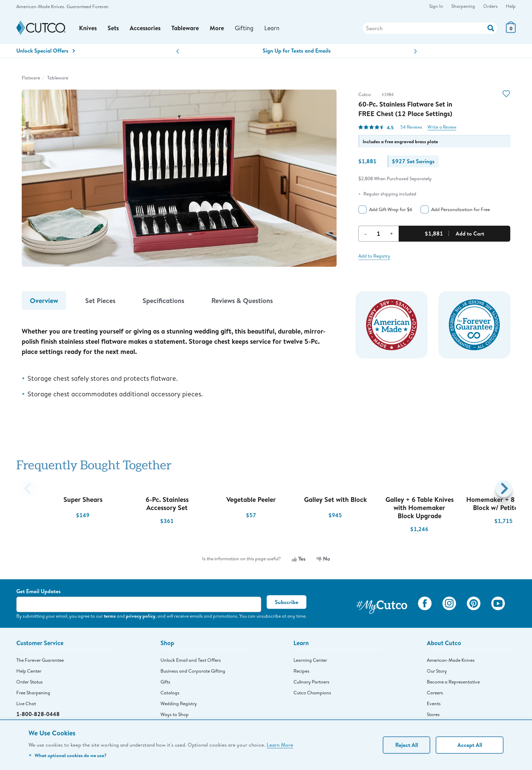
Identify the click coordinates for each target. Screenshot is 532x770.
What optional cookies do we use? (68, 755)
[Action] (491, 27)
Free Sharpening (33, 693)
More (217, 28)
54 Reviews (411, 127)
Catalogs (170, 693)
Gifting (244, 28)
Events (434, 703)
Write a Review (442, 127)
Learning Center (310, 660)
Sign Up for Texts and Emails (297, 51)
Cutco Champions (312, 693)
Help (511, 6)
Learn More (280, 745)
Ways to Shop (175, 714)
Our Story (437, 671)
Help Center (29, 671)
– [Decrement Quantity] (366, 233)
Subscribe (287, 602)
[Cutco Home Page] (41, 28)
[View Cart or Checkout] (511, 31)
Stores (433, 714)
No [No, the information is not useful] (323, 559)
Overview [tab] (44, 301)
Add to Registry (374, 256)
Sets (113, 28)
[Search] (430, 28)
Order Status (30, 682)
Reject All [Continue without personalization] (407, 745)
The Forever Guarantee (40, 660)
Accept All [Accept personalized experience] (470, 745)
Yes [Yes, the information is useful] (299, 559)
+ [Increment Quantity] (392, 233)
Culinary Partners (311, 682)
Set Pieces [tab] (100, 301)
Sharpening (463, 6)
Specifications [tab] (163, 301)
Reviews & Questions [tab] (242, 301)
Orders (490, 6)
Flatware (31, 78)
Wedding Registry (179, 703)
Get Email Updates (39, 591)
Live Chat (26, 703)
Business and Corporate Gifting (193, 671)
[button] (178, 51)
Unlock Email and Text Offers (191, 660)
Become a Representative (453, 682)
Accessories (145, 28)
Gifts (165, 682)
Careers (435, 693)
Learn (272, 28)
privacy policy (141, 616)
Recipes (301, 671)
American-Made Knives (451, 660)
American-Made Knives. (41, 6)
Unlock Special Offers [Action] (46, 51)
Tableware (185, 28)
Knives (88, 28)
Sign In (436, 6)
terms (110, 616)
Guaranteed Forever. (88, 6)
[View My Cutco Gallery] (382, 605)
